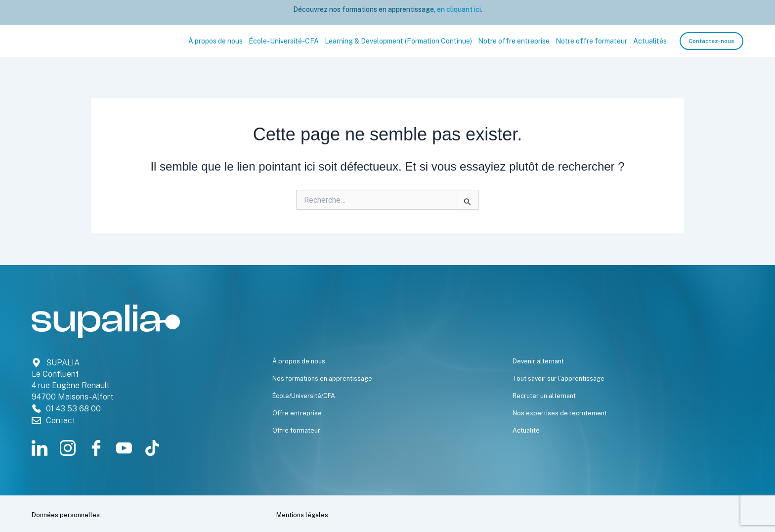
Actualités (650, 41)
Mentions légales (316, 514)
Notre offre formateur (591, 41)
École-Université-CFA (284, 41)
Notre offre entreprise (514, 41)
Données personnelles (84, 514)
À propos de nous (215, 41)
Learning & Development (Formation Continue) (398, 41)
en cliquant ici (458, 9)
